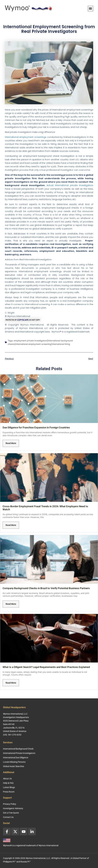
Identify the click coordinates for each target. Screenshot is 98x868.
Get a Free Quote (11, 813)
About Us (7, 779)
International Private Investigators (19, 753)
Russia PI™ (26, 862)
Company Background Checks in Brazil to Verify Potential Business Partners (46, 588)
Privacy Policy (10, 804)
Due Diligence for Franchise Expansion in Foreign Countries (36, 427)
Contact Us (8, 817)
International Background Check (18, 749)
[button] (90, 9)
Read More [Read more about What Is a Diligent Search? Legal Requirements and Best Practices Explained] (11, 683)
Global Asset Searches (14, 766)
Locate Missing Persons (14, 762)
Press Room (9, 792)
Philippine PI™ (9, 862)
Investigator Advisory (13, 808)
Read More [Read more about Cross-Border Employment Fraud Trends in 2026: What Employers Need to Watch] (11, 525)
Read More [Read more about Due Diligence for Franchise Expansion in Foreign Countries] (11, 443)
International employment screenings (26, 137)
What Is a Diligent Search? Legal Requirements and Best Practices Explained (46, 667)
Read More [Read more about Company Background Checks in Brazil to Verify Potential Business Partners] (11, 604)
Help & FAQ (8, 783)
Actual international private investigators (70, 185)
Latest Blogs (9, 787)
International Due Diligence (16, 758)
